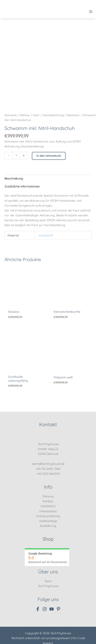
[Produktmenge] (16, 156)
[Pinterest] (58, 609)
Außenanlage (48, 521)
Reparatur (73, 115)
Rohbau (25, 115)
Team (48, 581)
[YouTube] (52, 609)
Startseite (11, 115)
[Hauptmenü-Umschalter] (91, 12)
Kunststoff (46, 235)
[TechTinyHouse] (6, 11)
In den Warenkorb (49, 156)
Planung (48, 496)
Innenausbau (48, 511)
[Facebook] (38, 609)
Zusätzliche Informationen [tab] (22, 186)
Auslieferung (48, 526)
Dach (36, 115)
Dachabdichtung (53, 115)
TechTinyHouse (48, 586)
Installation (48, 506)
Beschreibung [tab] (14, 178)
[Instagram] (45, 609)
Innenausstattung (48, 516)
